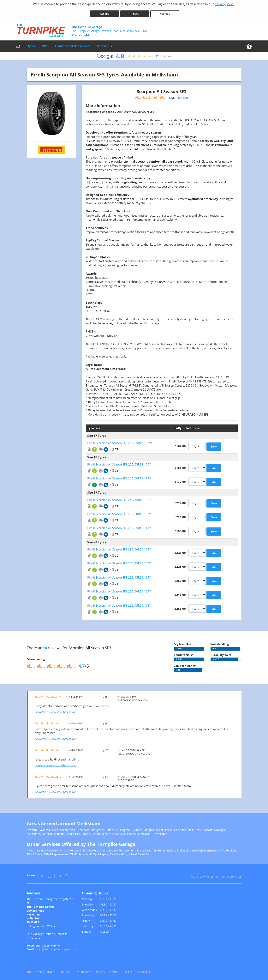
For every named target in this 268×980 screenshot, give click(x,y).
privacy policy (224, 4)
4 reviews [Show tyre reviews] (182, 95)
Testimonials (83, 969)
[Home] (18, 44)
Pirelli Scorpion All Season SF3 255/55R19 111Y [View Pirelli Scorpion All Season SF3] (119, 526)
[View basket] (249, 44)
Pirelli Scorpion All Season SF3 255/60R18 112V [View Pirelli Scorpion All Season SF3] (119, 476)
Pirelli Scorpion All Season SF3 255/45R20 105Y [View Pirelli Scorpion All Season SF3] (119, 561)
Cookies (128, 969)
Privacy (101, 969)
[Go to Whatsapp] (66, 874)
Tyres (31, 43)
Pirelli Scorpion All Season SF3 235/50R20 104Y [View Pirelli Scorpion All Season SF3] (119, 547)
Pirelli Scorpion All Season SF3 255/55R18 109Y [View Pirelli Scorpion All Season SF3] (119, 462)
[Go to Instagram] (58, 874)
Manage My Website (204, 874)
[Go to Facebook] (49, 874)
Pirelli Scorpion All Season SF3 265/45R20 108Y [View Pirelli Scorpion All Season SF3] (119, 603)
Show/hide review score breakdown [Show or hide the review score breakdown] (56, 710)
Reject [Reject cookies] (135, 11)
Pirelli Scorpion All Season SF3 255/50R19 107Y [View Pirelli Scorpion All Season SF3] (119, 511)
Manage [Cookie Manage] (165, 11)
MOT (45, 43)
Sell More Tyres (232, 874)
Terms (114, 969)
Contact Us (104, 43)
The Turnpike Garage (40, 969)
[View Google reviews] (134, 54)
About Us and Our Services (72, 43)
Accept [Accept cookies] (104, 11)
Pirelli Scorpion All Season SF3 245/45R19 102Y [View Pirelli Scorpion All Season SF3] (119, 497)
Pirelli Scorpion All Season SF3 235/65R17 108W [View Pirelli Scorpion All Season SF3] (120, 441)
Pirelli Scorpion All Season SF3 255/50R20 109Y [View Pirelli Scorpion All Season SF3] (119, 589)
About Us (65, 969)
